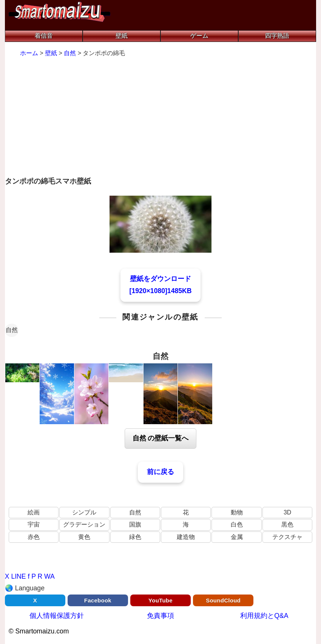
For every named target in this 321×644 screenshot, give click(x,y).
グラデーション (84, 524)
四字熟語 (277, 36)
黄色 (84, 537)
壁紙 (122, 36)
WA (49, 576)
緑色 (135, 537)
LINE (18, 576)
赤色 (34, 537)
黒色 (287, 524)
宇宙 (34, 524)
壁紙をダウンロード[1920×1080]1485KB (161, 285)
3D (287, 512)
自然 (12, 330)
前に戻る (160, 472)
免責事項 (160, 616)
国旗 (135, 524)
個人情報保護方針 (57, 616)
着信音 (44, 36)
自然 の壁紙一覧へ (161, 438)
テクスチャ (287, 537)
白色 (237, 524)
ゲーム (199, 36)
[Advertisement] (161, 118)
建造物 (186, 537)
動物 (237, 512)
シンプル (84, 512)
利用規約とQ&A (264, 616)
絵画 (34, 512)
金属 (237, 537)
